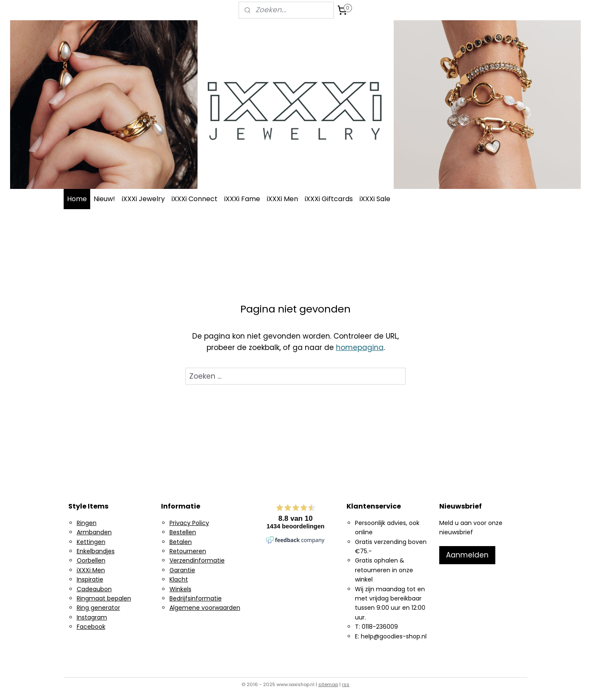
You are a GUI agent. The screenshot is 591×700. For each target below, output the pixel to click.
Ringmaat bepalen (104, 598)
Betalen (181, 542)
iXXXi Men (282, 199)
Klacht (179, 579)
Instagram (92, 617)
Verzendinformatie (197, 560)
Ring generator (98, 608)
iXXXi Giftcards (329, 199)
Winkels (180, 589)
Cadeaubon (94, 589)
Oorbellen (91, 560)
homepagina (360, 347)
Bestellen (183, 532)
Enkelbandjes (96, 551)
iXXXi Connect (195, 199)
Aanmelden (467, 555)
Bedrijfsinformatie (196, 598)
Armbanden (94, 532)
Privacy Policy (189, 523)
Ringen (87, 523)
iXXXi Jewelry (143, 199)
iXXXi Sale (375, 199)
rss (346, 684)
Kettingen (91, 542)
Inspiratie (90, 579)
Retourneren (188, 551)
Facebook (91, 627)
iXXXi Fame (242, 199)
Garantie (182, 570)
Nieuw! (104, 199)
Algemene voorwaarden (205, 608)
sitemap (328, 684)
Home (77, 199)
